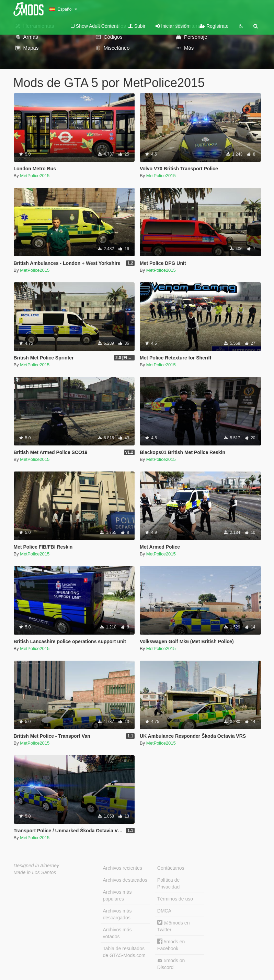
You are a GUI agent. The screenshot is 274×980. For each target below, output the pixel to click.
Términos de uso (175, 899)
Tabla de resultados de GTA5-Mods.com (124, 952)
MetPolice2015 (35, 176)
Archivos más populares (117, 895)
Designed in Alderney (37, 866)
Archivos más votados (117, 933)
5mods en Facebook (171, 945)
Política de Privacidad (168, 883)
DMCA (164, 911)
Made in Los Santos (35, 872)
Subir (137, 26)
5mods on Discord (171, 964)
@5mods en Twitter (174, 926)
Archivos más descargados (117, 914)
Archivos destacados (125, 880)
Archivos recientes (123, 868)
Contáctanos (171, 868)
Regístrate (214, 26)
